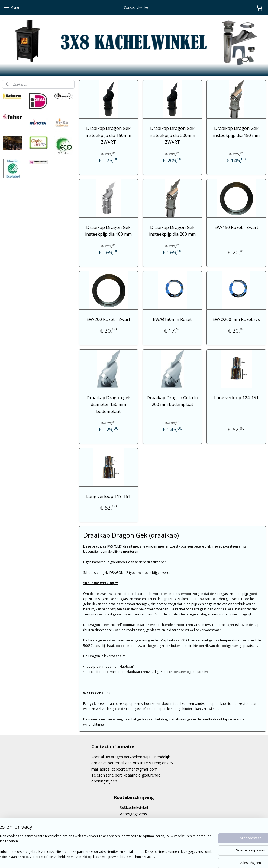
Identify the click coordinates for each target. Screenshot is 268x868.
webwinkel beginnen (147, 858)
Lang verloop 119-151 (108, 496)
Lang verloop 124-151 (236, 397)
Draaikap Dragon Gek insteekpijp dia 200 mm (172, 231)
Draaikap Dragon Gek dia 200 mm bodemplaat (172, 401)
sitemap (115, 858)
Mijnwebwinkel (195, 858)
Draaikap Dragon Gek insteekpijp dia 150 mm (236, 132)
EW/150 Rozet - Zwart (236, 227)
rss (127, 858)
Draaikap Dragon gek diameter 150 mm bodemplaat (108, 404)
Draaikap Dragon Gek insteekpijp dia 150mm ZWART (108, 135)
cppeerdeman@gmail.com (135, 769)
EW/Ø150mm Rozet (172, 319)
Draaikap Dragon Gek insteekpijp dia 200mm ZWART (172, 135)
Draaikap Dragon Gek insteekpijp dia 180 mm (108, 231)
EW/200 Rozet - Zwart (108, 319)
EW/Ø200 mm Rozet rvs (236, 319)
